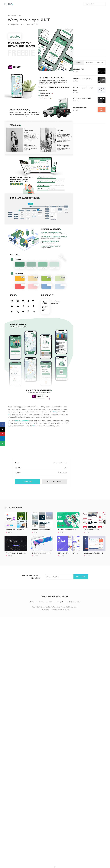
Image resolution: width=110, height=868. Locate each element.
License (41, 602)
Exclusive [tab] (89, 63)
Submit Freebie (75, 602)
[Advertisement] (24, 445)
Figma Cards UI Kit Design (16, 553)
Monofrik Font (79, 69)
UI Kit (55, 412)
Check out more (55, 482)
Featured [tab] (100, 63)
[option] (39, 215)
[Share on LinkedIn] (2, 439)
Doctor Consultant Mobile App (70, 530)
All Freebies (12, 15)
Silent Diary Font (80, 108)
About (32, 602)
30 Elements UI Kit (92, 530)
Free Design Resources (55, 597)
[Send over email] (2, 444)
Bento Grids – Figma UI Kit (16, 530)
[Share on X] (2, 429)
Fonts (77, 72)
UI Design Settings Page (42, 553)
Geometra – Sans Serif (82, 98)
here (35, 426)
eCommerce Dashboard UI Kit (96, 553)
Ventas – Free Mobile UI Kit (43, 530)
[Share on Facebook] (2, 424)
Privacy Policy (61, 602)
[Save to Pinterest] (2, 434)
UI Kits (19, 15)
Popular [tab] (79, 63)
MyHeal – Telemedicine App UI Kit (72, 553)
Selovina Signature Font (83, 79)
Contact (50, 602)
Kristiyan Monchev (22, 421)
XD (9, 414)
